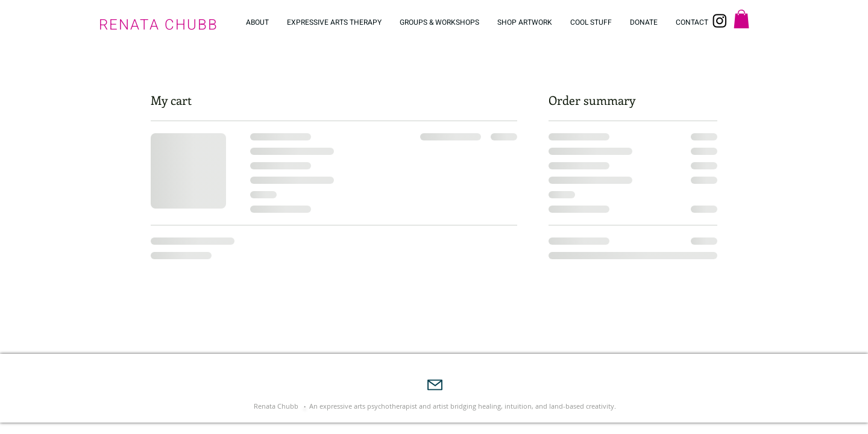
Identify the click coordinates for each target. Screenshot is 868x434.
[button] (741, 19)
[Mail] (435, 385)
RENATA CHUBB (159, 25)
